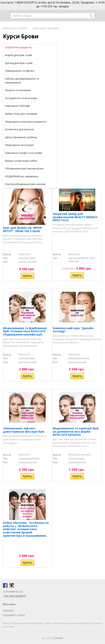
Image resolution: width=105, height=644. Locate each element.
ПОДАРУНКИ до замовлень (22, 176)
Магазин (9, 604)
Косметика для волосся (19, 129)
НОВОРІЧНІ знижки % (18, 47)
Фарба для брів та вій (18, 55)
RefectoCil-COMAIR (15, 28)
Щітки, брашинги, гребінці (21, 137)
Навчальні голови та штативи (24, 153)
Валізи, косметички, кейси (21, 161)
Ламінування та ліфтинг (20, 71)
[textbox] (52, 16)
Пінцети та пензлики (18, 90)
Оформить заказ (14, 615)
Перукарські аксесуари (19, 145)
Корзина (8, 610)
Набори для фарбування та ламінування (22, 81)
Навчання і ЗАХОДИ (46, 28)
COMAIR (58, 638)
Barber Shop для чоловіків (21, 114)
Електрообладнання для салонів (25, 184)
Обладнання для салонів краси (24, 168)
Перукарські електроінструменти (26, 122)
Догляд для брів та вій (19, 63)
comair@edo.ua (13, 591)
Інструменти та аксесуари (21, 98)
